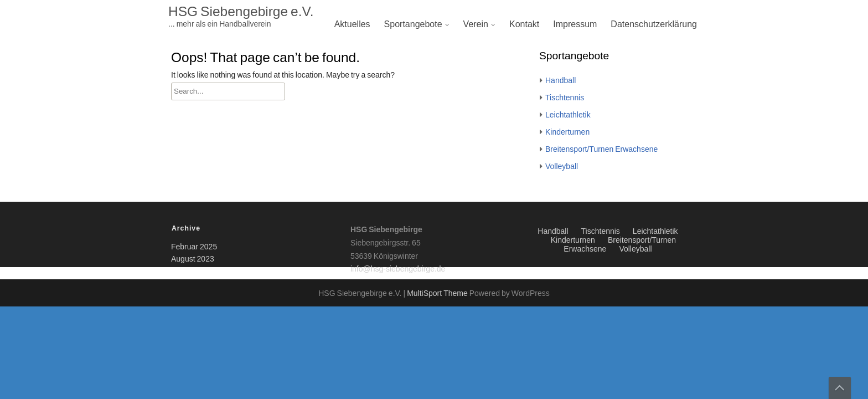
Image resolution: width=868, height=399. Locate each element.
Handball (560, 81)
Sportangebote (413, 24)
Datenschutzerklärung (654, 24)
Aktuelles (352, 24)
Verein (476, 24)
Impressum (575, 24)
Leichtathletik (568, 115)
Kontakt (524, 24)
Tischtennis (565, 98)
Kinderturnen (567, 132)
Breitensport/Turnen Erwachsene (601, 150)
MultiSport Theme (438, 294)
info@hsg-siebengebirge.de (398, 269)
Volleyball (562, 167)
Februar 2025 (194, 247)
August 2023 (193, 259)
